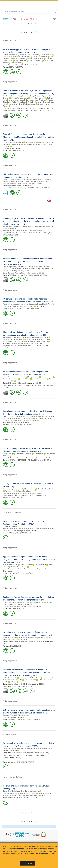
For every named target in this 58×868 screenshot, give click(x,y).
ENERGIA (12, 533)
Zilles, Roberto (31, 104)
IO (36, 65)
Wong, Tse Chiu (8, 640)
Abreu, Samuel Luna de (10, 304)
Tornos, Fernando (30, 680)
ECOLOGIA (13, 188)
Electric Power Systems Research (19, 344)
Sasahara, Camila (46, 55)
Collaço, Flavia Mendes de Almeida (30, 748)
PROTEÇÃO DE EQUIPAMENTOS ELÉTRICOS (24, 495)
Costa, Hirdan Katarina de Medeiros (28, 791)
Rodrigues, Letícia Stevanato (29, 55)
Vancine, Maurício (9, 180)
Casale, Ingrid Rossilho (10, 748)
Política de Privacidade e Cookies (42, 854)
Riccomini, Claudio (23, 271)
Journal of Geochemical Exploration (20, 684)
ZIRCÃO (12, 686)
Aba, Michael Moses (10, 638)
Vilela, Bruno (30, 180)
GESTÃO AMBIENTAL (16, 67)
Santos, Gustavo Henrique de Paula (14, 377)
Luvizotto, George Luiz (36, 269)
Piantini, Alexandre (26, 565)
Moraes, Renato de (23, 269)
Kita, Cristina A (13, 184)
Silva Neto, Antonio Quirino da (33, 144)
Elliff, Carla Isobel (21, 61)
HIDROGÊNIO (14, 762)
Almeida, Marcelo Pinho (20, 100)
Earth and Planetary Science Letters (20, 273)
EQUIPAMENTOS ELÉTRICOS (34, 233)
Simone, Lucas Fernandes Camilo (25, 418)
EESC (36, 383)
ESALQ (49, 108)
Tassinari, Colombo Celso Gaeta (30, 678)
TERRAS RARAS (20, 686)
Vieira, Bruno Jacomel (38, 98)
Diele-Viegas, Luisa (40, 180)
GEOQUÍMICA (30, 686)
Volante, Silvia (49, 269)
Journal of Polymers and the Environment (22, 606)
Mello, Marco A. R (24, 184)
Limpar (54, 19)
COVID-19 (47, 188)
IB (29, 186)
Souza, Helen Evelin (9, 791)
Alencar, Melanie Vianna (36, 59)
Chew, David (28, 267)
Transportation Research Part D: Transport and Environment (27, 642)
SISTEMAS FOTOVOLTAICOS (30, 110)
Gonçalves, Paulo (21, 640)
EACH (33, 65)
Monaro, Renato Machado (35, 339)
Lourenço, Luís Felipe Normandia (14, 339)
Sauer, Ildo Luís (44, 638)
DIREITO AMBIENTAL (16, 798)
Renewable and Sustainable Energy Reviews (22, 108)
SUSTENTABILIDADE (30, 798)
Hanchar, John (17, 680)
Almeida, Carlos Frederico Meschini (37, 341)
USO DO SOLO (44, 110)
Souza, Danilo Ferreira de (21, 227)
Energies (11, 148)
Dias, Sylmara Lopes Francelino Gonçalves (17, 57)
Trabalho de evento (10, 734)
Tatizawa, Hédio (15, 144)
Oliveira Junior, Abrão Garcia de (13, 142)
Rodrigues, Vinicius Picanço (28, 638)
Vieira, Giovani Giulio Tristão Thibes (14, 337)
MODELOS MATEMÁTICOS (37, 385)
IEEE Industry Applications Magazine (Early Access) (25, 458)
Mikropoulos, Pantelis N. (19, 567)
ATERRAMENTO (17, 498)
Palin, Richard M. (19, 267)
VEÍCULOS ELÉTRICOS (17, 233)
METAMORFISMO (42, 275)
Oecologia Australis (15, 186)
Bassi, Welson (30, 142)
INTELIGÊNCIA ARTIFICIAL (35, 188)
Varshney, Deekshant (17, 604)
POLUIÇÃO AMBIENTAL (23, 533)
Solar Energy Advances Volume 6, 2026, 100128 (24, 306)
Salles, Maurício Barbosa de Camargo (25, 420)
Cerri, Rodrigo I (8, 267)
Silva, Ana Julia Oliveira (41, 182)
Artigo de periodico (10, 41)
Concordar (28, 863)
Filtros (6, 19)
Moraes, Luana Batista (10, 565)
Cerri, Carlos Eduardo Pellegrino (24, 102)
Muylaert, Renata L (36, 184)
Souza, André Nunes (10, 228)
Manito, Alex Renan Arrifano (12, 96)
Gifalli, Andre (50, 227)
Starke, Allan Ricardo (27, 304)
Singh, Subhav (29, 604)
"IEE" (16, 19)
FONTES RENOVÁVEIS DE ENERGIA (20, 425)
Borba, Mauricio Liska (10, 678)
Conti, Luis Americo (35, 61)
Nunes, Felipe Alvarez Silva (24, 182)
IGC (40, 273)
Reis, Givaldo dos (47, 377)
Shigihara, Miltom (40, 565)
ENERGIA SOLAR (15, 110)
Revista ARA (12, 717)
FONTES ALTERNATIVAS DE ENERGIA (21, 346)
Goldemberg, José (9, 526)
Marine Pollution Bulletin (16, 65)
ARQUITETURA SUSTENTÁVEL (30, 719)
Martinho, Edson (30, 489)
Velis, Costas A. (20, 59)
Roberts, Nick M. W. (39, 267)
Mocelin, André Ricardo (10, 379)
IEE (39, 65)
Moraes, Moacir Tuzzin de (37, 100)
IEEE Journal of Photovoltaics (18, 383)
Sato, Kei (13, 682)
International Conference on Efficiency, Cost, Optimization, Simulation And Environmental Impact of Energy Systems (26, 755)
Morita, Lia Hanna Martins (46, 489)
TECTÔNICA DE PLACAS (17, 275)
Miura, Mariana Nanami (16, 104)
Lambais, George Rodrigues (33, 96)
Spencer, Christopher (10, 271)
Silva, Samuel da (34, 377)
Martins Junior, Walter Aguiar (12, 489)
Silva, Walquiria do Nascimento (38, 337)
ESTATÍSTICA (21, 188)
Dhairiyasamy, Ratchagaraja (26, 602)
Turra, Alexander (16, 63)
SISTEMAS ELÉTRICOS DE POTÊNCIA (21, 460)
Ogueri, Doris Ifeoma (10, 602)
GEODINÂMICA (30, 275)
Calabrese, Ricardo (9, 715)
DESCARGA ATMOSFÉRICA (43, 460)
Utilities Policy (13, 423)
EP (52, 108)
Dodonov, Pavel (20, 180)
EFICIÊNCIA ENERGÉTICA (17, 151)
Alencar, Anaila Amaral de (20, 98)
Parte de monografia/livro (13, 512)
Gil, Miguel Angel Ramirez (37, 227)
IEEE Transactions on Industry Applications (22, 493)
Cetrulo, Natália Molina (40, 57)
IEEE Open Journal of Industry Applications (22, 231)
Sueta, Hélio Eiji (8, 454)
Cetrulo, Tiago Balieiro (10, 55)
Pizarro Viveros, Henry (40, 379)
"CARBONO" (35, 19)
